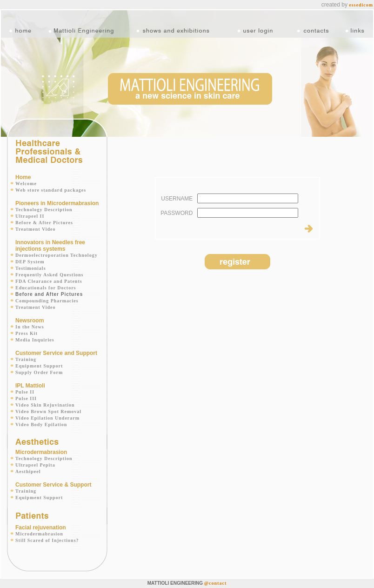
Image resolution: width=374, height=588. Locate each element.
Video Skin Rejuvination (45, 405)
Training (26, 359)
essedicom (361, 5)
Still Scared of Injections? (47, 540)
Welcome (26, 184)
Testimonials (31, 268)
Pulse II (25, 392)
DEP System (30, 262)
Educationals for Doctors (46, 288)
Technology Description (44, 210)
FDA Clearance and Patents (49, 281)
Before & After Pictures (44, 223)
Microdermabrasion (39, 534)
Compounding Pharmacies (47, 301)
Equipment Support (39, 366)
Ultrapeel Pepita (35, 465)
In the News (30, 327)
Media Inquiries (35, 340)
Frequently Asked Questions (49, 275)
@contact (215, 583)
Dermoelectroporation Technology (57, 255)
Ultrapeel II (30, 216)
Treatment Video (36, 229)
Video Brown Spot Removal (48, 411)
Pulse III (26, 398)
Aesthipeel (28, 471)
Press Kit (27, 333)
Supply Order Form (39, 372)
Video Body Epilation (41, 424)
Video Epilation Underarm (47, 418)
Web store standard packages (51, 190)
